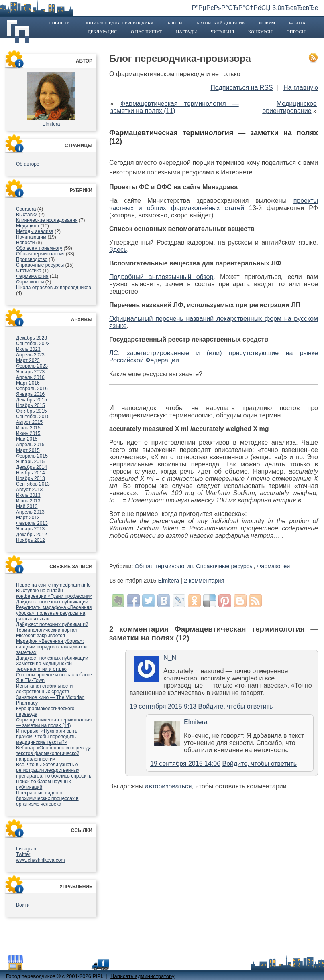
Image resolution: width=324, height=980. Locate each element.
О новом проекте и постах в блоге (54, 675)
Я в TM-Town (30, 680)
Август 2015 (29, 422)
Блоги (175, 23)
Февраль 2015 (32, 456)
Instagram (27, 849)
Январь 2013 (30, 529)
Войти (23, 905)
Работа (297, 23)
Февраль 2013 (32, 523)
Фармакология (32, 276)
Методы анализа (35, 231)
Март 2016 (28, 383)
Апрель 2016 (30, 377)
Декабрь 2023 (32, 338)
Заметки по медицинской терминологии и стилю (44, 666)
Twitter (23, 854)
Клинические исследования (47, 220)
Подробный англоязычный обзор (161, 277)
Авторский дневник (220, 23)
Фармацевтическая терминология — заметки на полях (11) (175, 107)
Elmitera (51, 124)
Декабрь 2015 (32, 400)
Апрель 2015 (30, 445)
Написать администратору (142, 976)
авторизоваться (168, 786)
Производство (32, 259)
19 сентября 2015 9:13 (163, 706)
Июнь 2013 (28, 501)
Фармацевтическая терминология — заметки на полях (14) (54, 723)
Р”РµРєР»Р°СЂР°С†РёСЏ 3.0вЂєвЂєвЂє (255, 8)
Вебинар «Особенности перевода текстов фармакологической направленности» (54, 753)
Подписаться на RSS (241, 88)
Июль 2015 (28, 428)
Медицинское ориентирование (289, 107)
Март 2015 (28, 450)
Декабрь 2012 (32, 535)
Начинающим (31, 237)
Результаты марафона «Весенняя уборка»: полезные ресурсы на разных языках (54, 613)
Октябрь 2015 (32, 411)
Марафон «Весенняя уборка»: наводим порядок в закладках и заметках (51, 647)
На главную (301, 88)
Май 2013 (27, 506)
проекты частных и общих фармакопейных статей (214, 204)
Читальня (222, 32)
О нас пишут (147, 32)
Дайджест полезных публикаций (52, 602)
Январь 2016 (30, 394)
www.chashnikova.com (40, 860)
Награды (186, 32)
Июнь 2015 (28, 433)
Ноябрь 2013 (31, 478)
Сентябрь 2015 (33, 417)
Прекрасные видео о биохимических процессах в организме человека (47, 798)
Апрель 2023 (30, 355)
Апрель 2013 (30, 512)
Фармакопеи (30, 282)
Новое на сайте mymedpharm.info (53, 585)
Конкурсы (260, 32)
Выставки (27, 215)
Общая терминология (40, 254)
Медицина (28, 226)
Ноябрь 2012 (31, 540)
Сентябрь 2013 (33, 484)
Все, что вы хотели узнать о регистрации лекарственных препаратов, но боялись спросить (54, 770)
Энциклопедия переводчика (119, 23)
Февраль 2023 (32, 366)
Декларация (102, 32)
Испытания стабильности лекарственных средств (44, 689)
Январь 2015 (30, 462)
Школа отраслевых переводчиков (54, 288)
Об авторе (28, 164)
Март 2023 (28, 360)
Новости (59, 23)
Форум (267, 23)
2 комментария (204, 581)
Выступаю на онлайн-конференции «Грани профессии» (54, 593)
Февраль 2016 (32, 389)
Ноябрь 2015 (31, 405)
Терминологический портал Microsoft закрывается (47, 633)
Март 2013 (28, 518)
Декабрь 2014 (32, 467)
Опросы (296, 32)
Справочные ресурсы (40, 265)
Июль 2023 (28, 349)
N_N (170, 657)
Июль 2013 (28, 495)
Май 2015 (27, 439)
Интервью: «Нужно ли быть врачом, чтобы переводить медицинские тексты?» (47, 737)
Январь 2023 (30, 372)
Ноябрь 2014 (31, 473)
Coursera (26, 209)
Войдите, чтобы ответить (236, 706)
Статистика (29, 271)
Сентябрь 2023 (33, 344)
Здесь (118, 250)
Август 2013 (29, 490)
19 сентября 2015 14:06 (185, 764)
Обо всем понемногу (39, 248)
